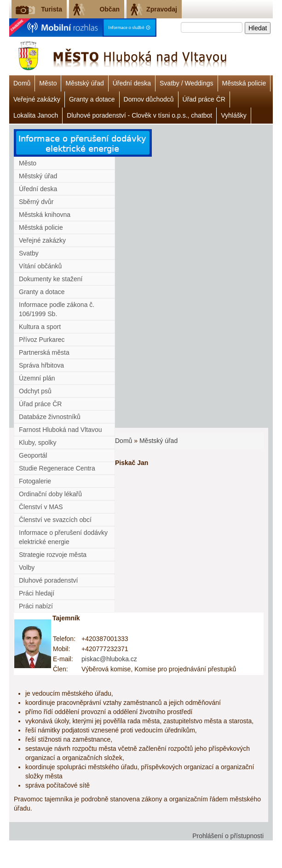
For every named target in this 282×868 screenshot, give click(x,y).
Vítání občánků (40, 266)
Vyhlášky (234, 115)
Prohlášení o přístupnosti (228, 836)
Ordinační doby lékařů (50, 494)
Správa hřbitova (41, 365)
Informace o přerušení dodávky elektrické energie (63, 537)
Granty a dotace (92, 99)
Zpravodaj (162, 9)
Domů (22, 83)
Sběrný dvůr (36, 202)
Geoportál (33, 455)
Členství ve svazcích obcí (55, 520)
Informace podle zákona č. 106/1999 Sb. (57, 309)
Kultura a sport (40, 327)
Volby (27, 567)
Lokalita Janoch (36, 115)
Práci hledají (37, 593)
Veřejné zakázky (37, 99)
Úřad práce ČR (204, 99)
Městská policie (244, 83)
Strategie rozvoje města (53, 555)
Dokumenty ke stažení (51, 279)
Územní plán (37, 378)
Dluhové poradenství (48, 580)
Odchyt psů (35, 391)
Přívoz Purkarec (42, 340)
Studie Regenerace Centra (57, 468)
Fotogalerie (35, 481)
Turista (52, 9)
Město (48, 83)
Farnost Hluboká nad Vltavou (60, 430)
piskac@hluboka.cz (109, 659)
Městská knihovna (45, 215)
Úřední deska (132, 83)
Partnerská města (44, 352)
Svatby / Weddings (186, 83)
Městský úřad (84, 83)
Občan (109, 9)
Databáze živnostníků (50, 417)
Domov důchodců (149, 99)
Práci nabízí (36, 606)
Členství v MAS (41, 507)
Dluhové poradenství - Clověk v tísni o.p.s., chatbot (139, 115)
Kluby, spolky (37, 443)
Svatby (29, 253)
